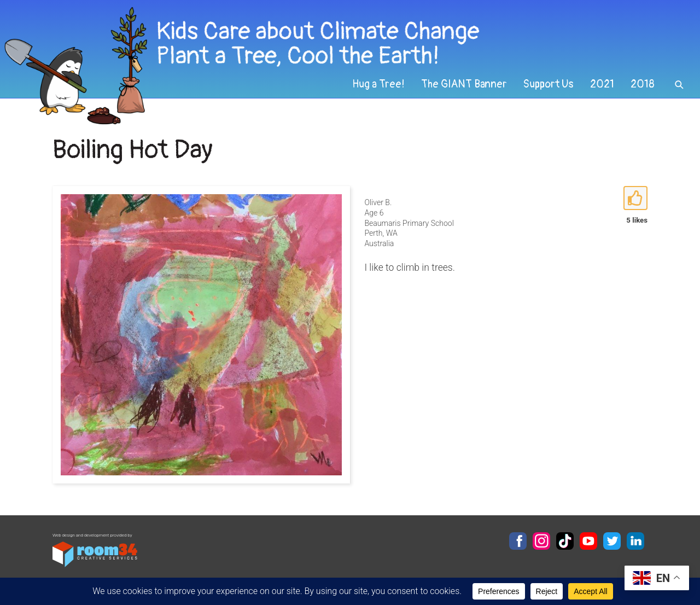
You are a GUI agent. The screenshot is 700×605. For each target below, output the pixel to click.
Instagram (541, 541)
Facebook (518, 541)
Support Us (549, 84)
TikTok (565, 541)
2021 (602, 84)
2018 (643, 84)
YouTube (588, 541)
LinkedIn (635, 541)
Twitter (612, 541)
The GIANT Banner (464, 84)
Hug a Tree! (378, 84)
